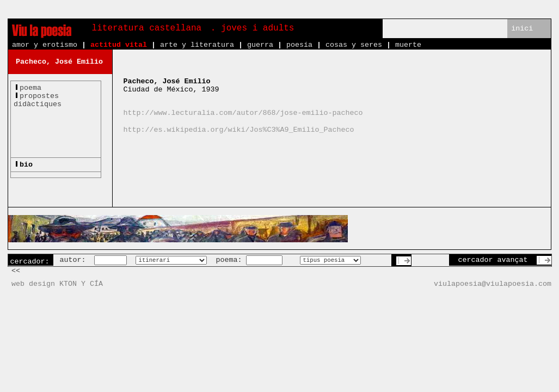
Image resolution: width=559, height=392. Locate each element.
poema (30, 88)
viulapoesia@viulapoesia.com (493, 284)
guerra (260, 45)
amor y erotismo (45, 45)
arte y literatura (197, 45)
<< (16, 271)
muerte (408, 45)
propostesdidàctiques (38, 100)
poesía (299, 45)
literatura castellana (147, 28)
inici (522, 29)
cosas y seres (354, 45)
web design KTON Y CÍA (57, 284)
